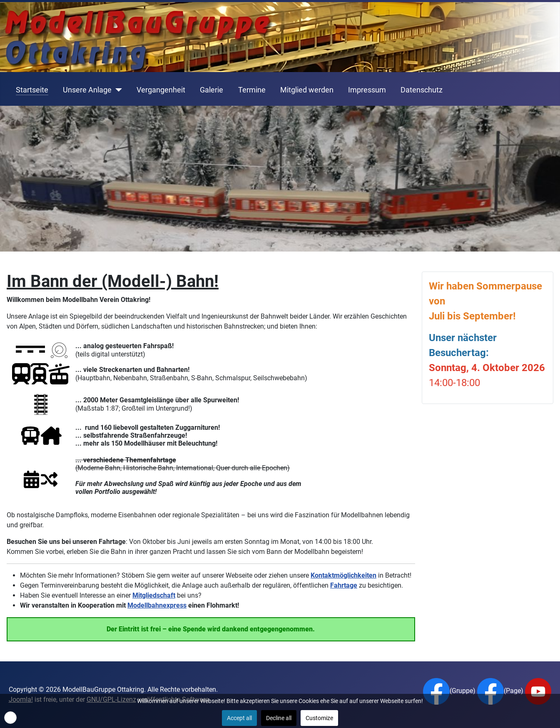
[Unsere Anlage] (117, 90)
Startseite (32, 90)
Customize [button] (319, 718)
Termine (252, 90)
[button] (10, 718)
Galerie (212, 90)
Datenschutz (422, 90)
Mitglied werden (307, 90)
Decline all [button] (279, 718)
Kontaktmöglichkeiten (343, 575)
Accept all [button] (239, 718)
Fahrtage (344, 585)
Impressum (367, 90)
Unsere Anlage (87, 90)
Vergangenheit (161, 90)
